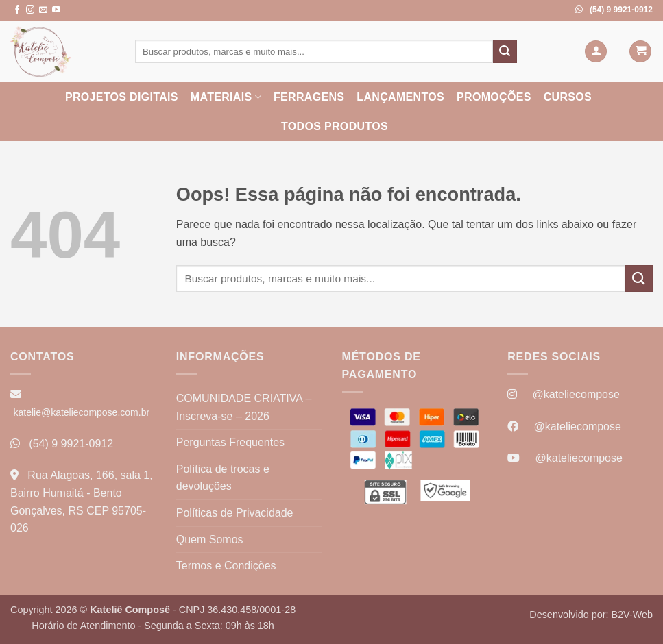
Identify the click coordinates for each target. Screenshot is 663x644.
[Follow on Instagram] (30, 10)
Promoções (494, 97)
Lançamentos (400, 97)
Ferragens (309, 97)
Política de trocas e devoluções (223, 478)
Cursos (568, 97)
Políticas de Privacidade (235, 513)
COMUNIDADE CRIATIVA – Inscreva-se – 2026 (244, 407)
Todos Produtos (335, 126)
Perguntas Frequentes (230, 442)
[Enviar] (505, 51)
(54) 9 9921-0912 (71, 444)
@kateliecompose (576, 394)
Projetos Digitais (122, 97)
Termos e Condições (226, 566)
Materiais (226, 97)
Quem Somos (210, 540)
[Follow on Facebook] (17, 10)
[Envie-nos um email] (43, 10)
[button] (596, 52)
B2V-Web (632, 615)
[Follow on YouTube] (56, 10)
